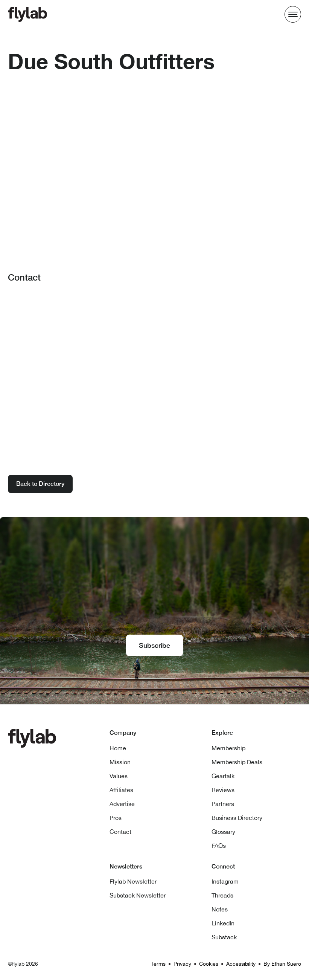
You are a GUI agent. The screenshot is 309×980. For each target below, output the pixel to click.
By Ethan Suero (282, 964)
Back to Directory (40, 484)
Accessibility (241, 964)
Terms (158, 964)
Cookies (209, 964)
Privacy (182, 964)
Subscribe (154, 645)
